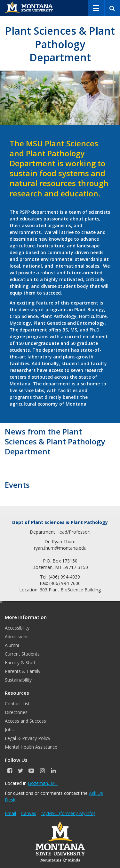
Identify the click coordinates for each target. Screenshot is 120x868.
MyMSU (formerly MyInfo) (68, 813)
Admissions (17, 636)
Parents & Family (23, 671)
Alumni (12, 645)
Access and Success (25, 721)
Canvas (29, 813)
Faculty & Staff (20, 662)
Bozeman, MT (43, 783)
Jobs (9, 730)
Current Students (22, 654)
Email (10, 813)
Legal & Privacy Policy (28, 738)
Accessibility (17, 628)
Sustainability (18, 680)
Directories (16, 712)
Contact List (17, 704)
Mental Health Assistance (31, 747)
